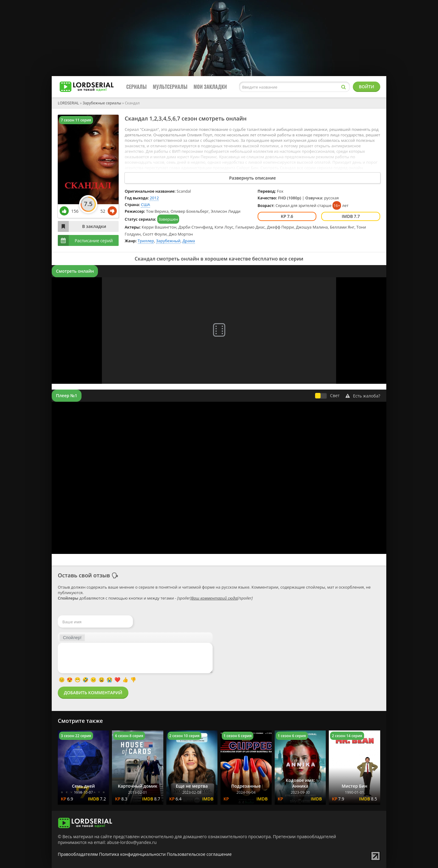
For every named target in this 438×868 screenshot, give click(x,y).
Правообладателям (78, 854)
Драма (189, 241)
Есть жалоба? (363, 396)
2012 (154, 198)
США (145, 205)
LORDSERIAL (68, 103)
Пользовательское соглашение (199, 854)
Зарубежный (168, 241)
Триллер (146, 241)
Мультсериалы (170, 87)
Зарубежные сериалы (102, 103)
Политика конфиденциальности (132, 854)
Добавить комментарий (93, 693)
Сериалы (136, 87)
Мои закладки (210, 87)
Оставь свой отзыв (84, 575)
